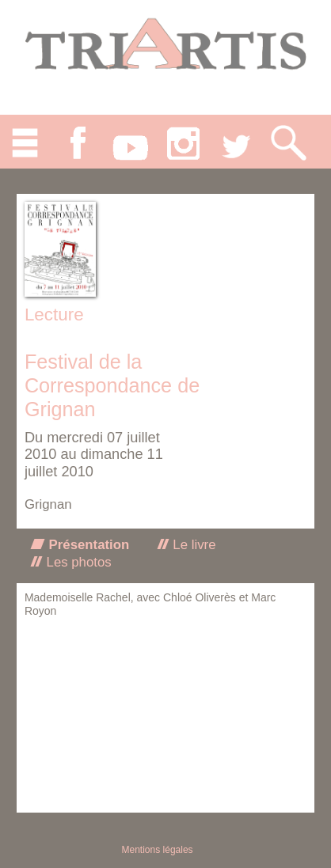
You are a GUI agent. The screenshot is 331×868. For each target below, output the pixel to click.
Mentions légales (158, 850)
